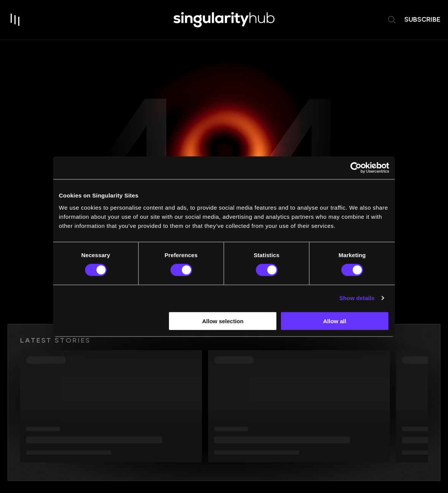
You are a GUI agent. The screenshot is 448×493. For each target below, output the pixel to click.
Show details (357, 298)
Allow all (335, 321)
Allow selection (223, 321)
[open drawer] (15, 20)
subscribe (422, 19)
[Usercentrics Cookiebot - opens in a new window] (356, 168)
